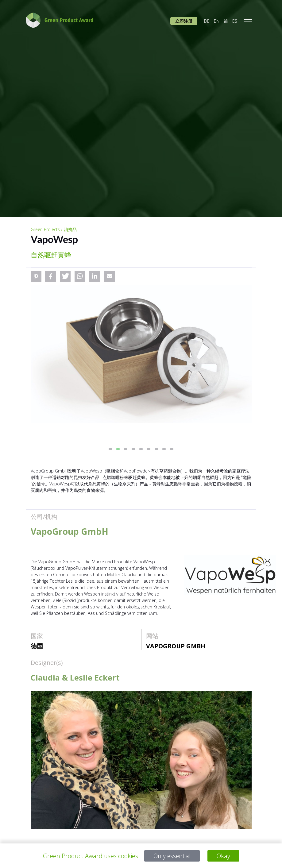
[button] (36, 276)
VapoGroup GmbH (176, 646)
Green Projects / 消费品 (54, 229)
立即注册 (184, 21)
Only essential (172, 856)
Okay (224, 856)
